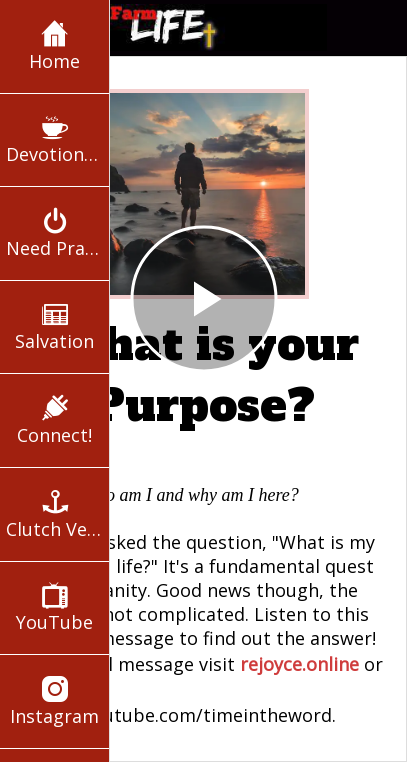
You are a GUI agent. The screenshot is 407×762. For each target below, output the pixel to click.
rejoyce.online (299, 664)
